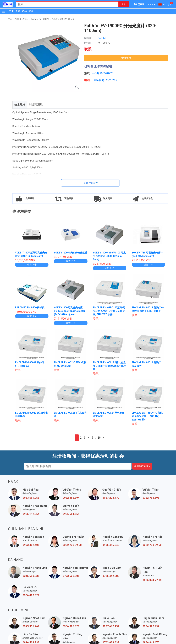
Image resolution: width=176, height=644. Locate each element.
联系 (31, 11)
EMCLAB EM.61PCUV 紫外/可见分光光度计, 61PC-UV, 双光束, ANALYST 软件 (109, 311)
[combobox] (65, 4)
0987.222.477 (111, 498)
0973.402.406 (31, 545)
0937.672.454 (111, 626)
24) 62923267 (109, 80)
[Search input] (65, 4)
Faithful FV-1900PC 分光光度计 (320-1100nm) (52, 19)
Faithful (102, 38)
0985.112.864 (31, 514)
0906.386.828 (71, 626)
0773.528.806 (71, 576)
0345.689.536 (31, 576)
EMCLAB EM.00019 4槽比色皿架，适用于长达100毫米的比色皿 (109, 366)
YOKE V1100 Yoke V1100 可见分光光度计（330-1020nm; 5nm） (109, 256)
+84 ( (97, 80)
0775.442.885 (111, 576)
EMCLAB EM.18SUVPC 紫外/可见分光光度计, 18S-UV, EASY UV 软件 (148, 416)
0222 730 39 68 (72, 545)
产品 (24, 11)
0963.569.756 (31, 498)
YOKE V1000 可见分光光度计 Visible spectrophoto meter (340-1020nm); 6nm (70, 311)
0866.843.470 (151, 642)
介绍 (18, 11)
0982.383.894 (71, 498)
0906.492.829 (31, 595)
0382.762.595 (151, 498)
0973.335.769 (31, 626)
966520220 (106, 73)
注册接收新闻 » (142, 466)
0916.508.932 (31, 642)
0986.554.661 (71, 514)
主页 (11, 11)
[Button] (3, 11)
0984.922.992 (151, 626)
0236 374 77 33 (152, 580)
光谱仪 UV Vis (22, 19)
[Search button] (124, 4)
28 (99, 438)
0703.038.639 (111, 642)
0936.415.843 (111, 545)
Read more (89, 183)
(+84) (96, 73)
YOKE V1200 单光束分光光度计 (71, 253)
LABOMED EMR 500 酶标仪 (30, 308)
